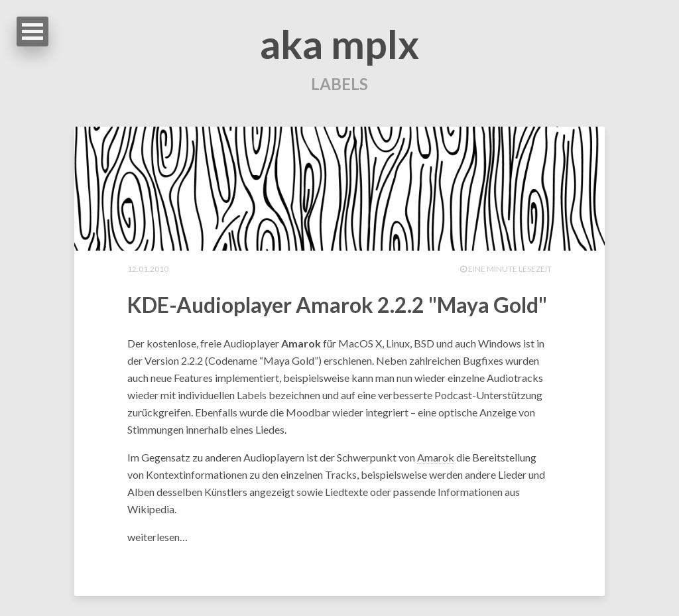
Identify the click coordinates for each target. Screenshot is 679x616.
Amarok (436, 457)
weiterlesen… (157, 537)
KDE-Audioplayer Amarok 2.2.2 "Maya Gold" (337, 305)
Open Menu (32, 31)
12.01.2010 (148, 269)
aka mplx (339, 44)
